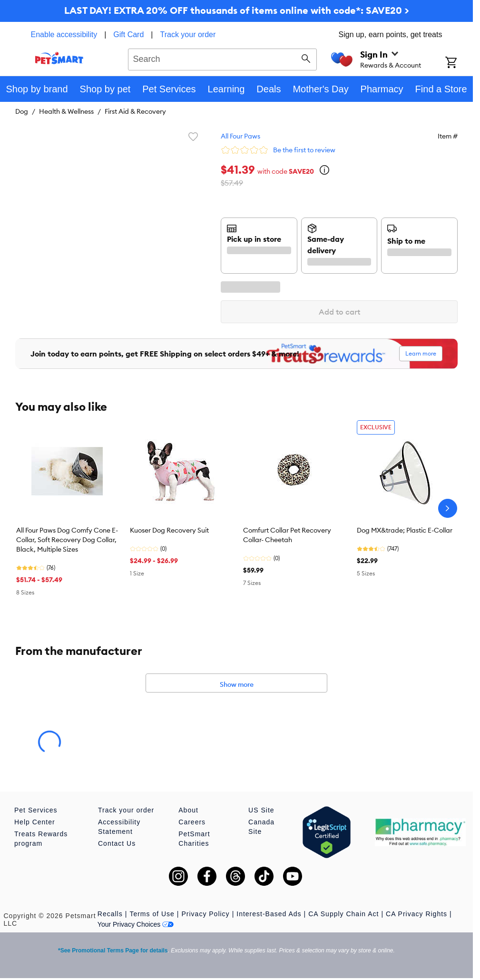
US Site (261, 810)
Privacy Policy (205, 914)
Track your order (188, 35)
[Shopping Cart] (459, 63)
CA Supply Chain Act (343, 914)
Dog (22, 111)
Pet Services (36, 810)
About (188, 810)
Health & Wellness (66, 111)
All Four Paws (240, 136)
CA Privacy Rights (416, 914)
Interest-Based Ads (269, 914)
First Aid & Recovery (135, 111)
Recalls (110, 914)
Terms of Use (152, 914)
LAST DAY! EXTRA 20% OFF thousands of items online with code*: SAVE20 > (237, 10)
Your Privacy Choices (136, 924)
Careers (192, 822)
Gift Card (128, 35)
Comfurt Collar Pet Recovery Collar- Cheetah (287, 535)
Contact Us (117, 843)
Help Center (35, 822)
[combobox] (222, 58)
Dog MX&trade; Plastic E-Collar (405, 530)
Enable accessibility (64, 35)
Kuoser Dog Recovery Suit (169, 530)
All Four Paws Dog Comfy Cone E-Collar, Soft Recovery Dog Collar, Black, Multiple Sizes (67, 540)
